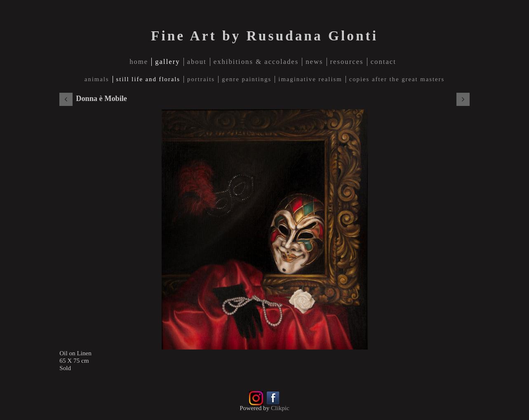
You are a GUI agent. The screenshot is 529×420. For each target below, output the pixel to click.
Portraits (201, 79)
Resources (347, 62)
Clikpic (280, 408)
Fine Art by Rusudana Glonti (264, 36)
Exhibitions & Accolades (256, 62)
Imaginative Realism (310, 79)
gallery (167, 62)
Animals (97, 79)
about (197, 62)
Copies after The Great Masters (397, 79)
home (139, 62)
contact (383, 62)
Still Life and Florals (148, 79)
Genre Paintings (247, 79)
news (314, 62)
